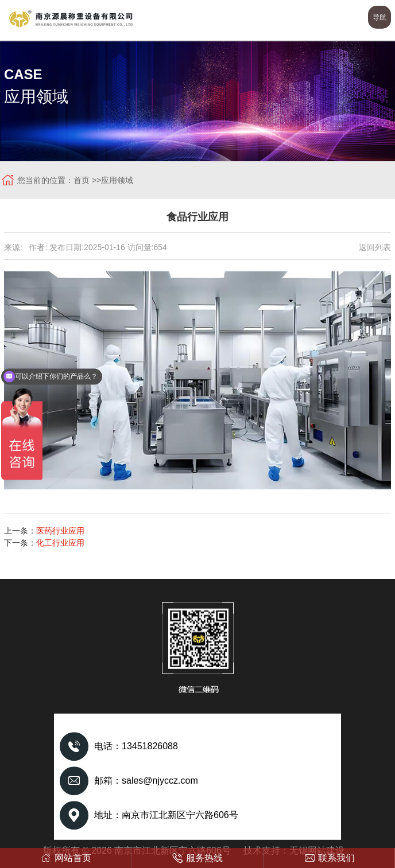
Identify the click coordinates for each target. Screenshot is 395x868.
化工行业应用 (60, 543)
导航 (379, 17)
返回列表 (375, 247)
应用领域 (117, 180)
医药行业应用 (60, 531)
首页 (82, 180)
